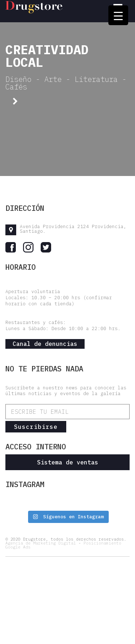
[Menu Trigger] (118, 15)
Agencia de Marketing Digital (41, 543)
